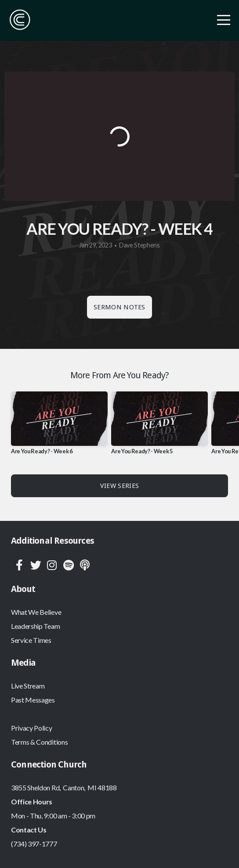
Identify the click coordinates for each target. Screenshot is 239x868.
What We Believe (36, 612)
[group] (59, 426)
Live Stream (28, 686)
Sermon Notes (119, 307)
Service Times (31, 640)
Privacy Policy (32, 728)
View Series (119, 486)
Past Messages (33, 700)
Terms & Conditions (39, 742)
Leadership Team (35, 626)
